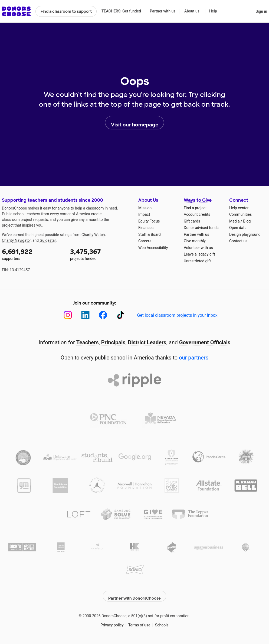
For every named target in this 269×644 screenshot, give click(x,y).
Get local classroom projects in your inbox (177, 315)
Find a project (195, 208)
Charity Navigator (16, 240)
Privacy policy (112, 622)
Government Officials (205, 342)
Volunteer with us (198, 248)
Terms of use (139, 622)
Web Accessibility (153, 248)
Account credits (197, 214)
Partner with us (163, 11)
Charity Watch (93, 235)
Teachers (88, 342)
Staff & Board (150, 234)
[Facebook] (103, 315)
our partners (194, 358)
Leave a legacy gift (199, 254)
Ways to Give (198, 200)
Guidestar (48, 240)
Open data (238, 228)
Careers (145, 241)
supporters (32, 254)
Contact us (238, 241)
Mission (145, 208)
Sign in (261, 11)
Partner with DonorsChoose (134, 593)
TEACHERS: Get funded (121, 11)
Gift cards (192, 221)
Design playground (245, 234)
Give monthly (195, 241)
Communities (240, 214)
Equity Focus (149, 221)
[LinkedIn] (85, 315)
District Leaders (147, 342)
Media (234, 221)
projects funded (100, 254)
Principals (113, 342)
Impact (144, 214)
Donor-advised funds (201, 228)
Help (213, 11)
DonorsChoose (16, 11)
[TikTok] (121, 315)
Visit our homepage (135, 123)
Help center (239, 208)
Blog (247, 221)
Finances (146, 228)
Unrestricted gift (197, 261)
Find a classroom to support (66, 11)
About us (192, 11)
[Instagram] (68, 315)
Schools (162, 622)
